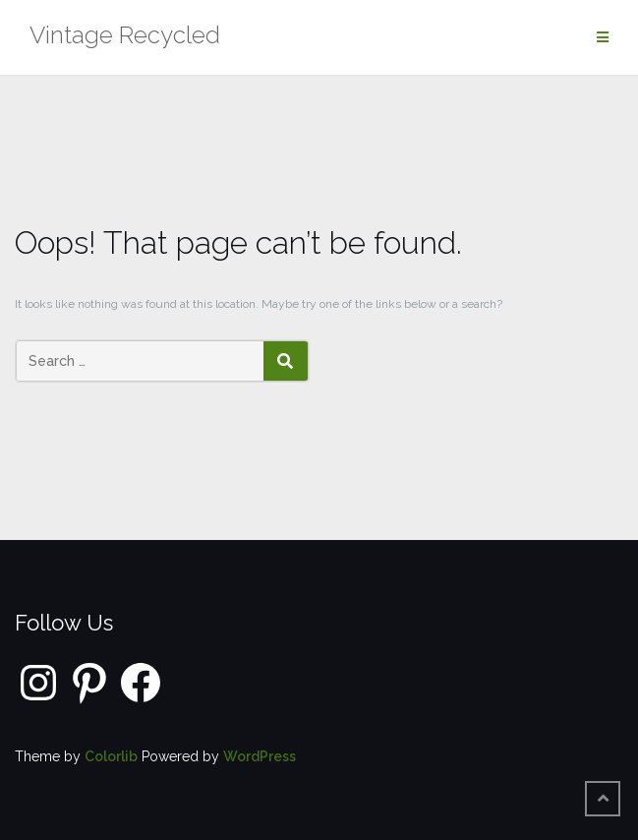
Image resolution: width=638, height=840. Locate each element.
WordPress (260, 756)
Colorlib (111, 756)
